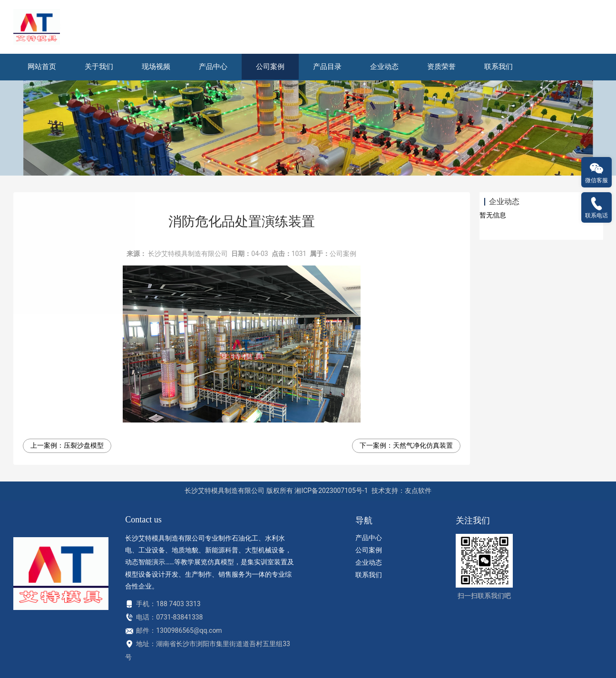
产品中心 (213, 67)
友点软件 (418, 491)
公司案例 (270, 67)
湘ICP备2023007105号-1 (331, 491)
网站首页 (42, 67)
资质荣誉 (441, 67)
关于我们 (99, 67)
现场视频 (156, 67)
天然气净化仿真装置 (423, 445)
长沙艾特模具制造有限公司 (188, 254)
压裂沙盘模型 (84, 445)
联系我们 (499, 67)
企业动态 (384, 67)
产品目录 (327, 67)
